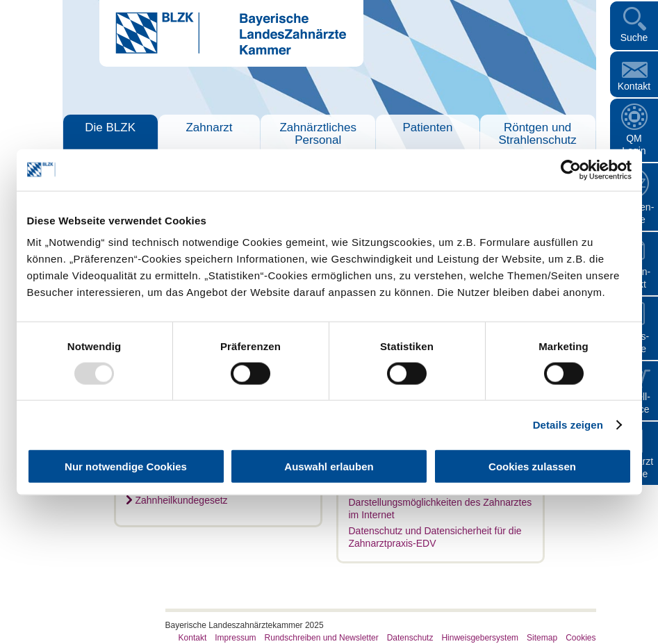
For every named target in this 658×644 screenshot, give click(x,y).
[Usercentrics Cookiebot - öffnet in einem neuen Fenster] (571, 170)
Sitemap (542, 638)
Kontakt (634, 86)
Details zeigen (568, 424)
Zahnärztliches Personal (318, 134)
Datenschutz (410, 638)
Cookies (581, 638)
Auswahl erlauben (329, 467)
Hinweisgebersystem (480, 638)
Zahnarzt (209, 127)
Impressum (235, 638)
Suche (634, 38)
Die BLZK (110, 127)
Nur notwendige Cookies (126, 467)
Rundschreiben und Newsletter (322, 638)
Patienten (428, 127)
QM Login (634, 145)
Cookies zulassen (532, 467)
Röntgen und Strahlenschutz (537, 134)
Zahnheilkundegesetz (182, 500)
